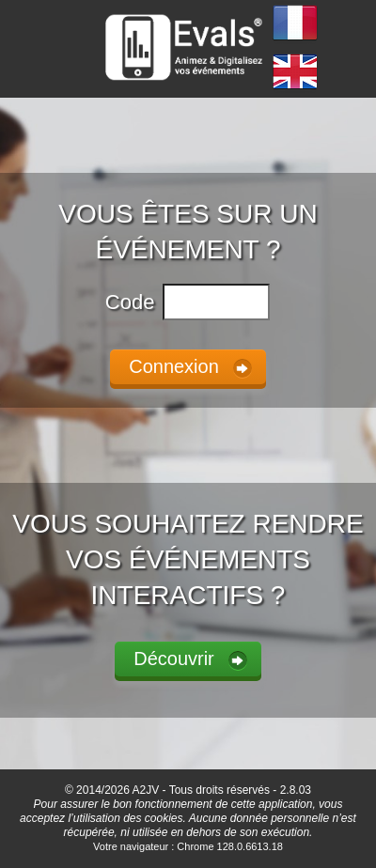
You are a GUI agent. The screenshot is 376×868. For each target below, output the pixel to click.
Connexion (174, 366)
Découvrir (174, 659)
